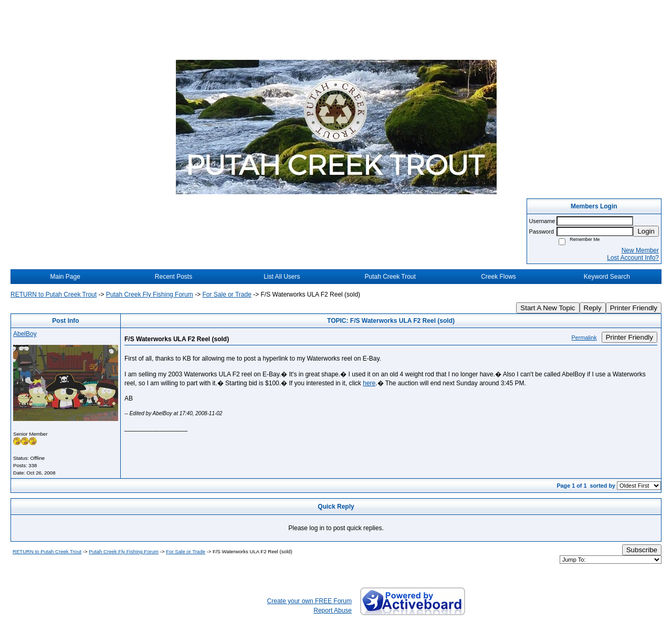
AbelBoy (25, 334)
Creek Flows (498, 277)
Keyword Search (607, 277)
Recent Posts (174, 277)
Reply (593, 308)
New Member (640, 250)
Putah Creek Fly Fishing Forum (150, 294)
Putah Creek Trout (390, 277)
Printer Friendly (634, 308)
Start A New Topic (548, 308)
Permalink (584, 338)
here (369, 383)
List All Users (282, 277)
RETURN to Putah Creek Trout (54, 294)
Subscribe (642, 550)
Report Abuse (333, 610)
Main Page (65, 277)
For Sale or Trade (227, 294)
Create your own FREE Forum (309, 601)
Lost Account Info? (633, 258)
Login (646, 231)
